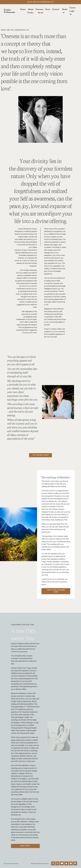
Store (48, 9)
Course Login (72, 11)
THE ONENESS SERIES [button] (40, 455)
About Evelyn (31, 11)
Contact (56, 9)
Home (23, 9)
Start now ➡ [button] (25, 846)
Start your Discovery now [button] (56, 591)
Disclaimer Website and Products (40, 864)
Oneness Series (39, 11)
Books (65, 11)
